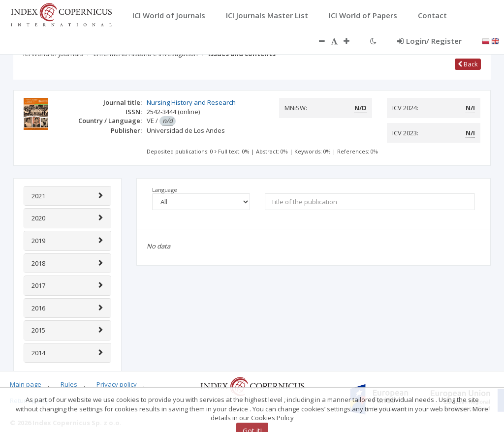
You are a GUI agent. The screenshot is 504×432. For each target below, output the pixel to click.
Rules (69, 384)
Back (468, 64)
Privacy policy (117, 384)
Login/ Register (429, 41)
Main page (26, 384)
